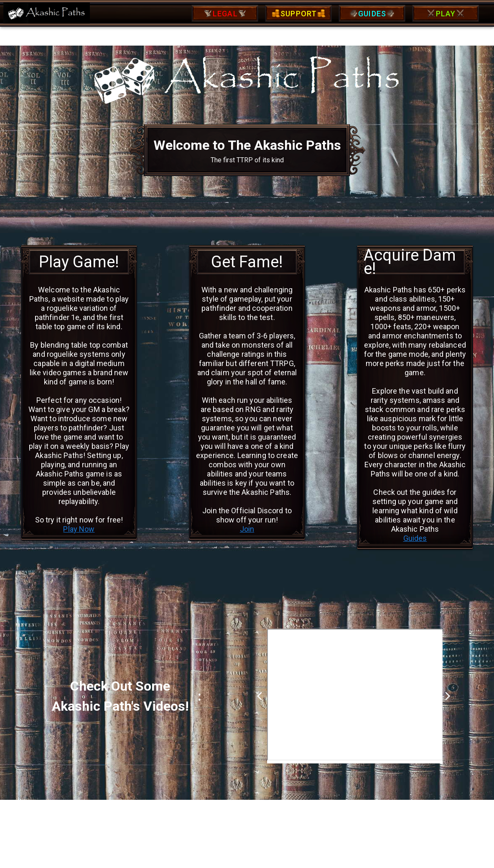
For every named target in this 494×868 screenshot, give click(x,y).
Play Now (79, 529)
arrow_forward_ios (448, 696)
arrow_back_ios (262, 696)
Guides (415, 538)
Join (247, 529)
